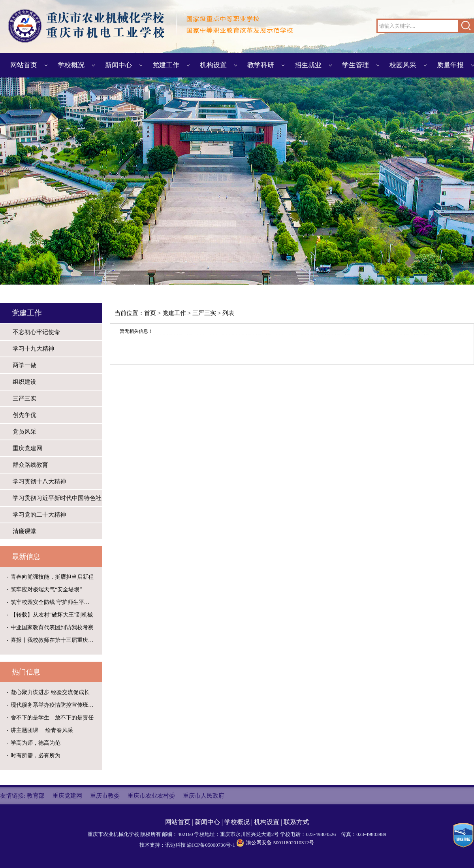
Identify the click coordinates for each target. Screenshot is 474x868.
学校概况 (71, 65)
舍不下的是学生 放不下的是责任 (52, 718)
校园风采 (403, 65)
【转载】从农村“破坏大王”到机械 (52, 615)
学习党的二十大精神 (39, 515)
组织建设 (24, 382)
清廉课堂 (24, 531)
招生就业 (308, 65)
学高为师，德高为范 (36, 743)
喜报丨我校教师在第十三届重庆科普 (55, 640)
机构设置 (213, 65)
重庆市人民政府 (204, 796)
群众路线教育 (30, 465)
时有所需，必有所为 (36, 756)
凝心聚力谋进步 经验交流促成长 (50, 692)
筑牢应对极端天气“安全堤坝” (46, 590)
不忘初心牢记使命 (36, 332)
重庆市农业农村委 (151, 796)
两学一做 (24, 365)
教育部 (36, 796)
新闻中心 (118, 65)
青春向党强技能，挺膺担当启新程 (52, 577)
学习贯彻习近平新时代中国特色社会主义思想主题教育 (57, 498)
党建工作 (166, 65)
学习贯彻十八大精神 (39, 481)
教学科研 (261, 65)
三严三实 (24, 398)
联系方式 (296, 822)
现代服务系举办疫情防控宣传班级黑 (55, 705)
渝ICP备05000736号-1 (211, 845)
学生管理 (355, 65)
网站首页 (24, 65)
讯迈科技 (175, 845)
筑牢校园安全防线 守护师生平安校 (53, 602)
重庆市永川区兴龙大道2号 (250, 834)
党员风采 (24, 432)
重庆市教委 (105, 796)
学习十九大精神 (33, 349)
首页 (150, 313)
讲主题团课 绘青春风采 (42, 730)
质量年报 (450, 65)
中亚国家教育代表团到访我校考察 (52, 627)
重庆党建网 (27, 448)
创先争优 (24, 415)
